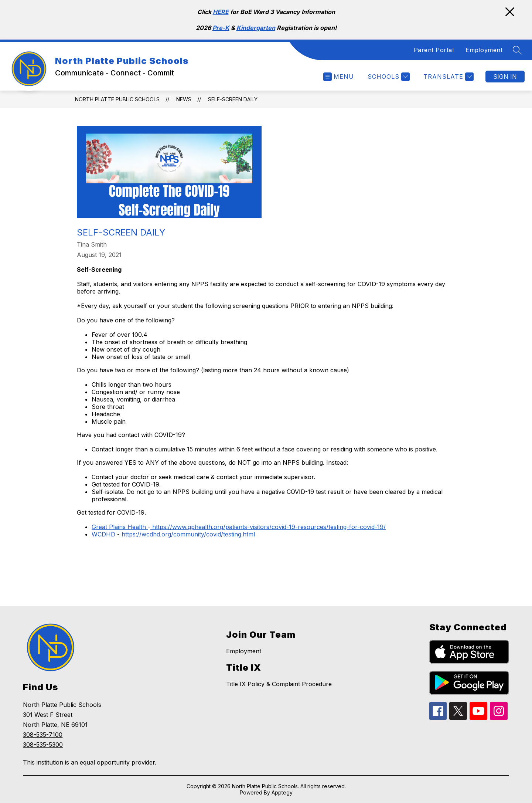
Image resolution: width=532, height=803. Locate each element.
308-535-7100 (43, 735)
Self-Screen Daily (233, 99)
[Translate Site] (448, 77)
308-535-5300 (43, 745)
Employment (484, 50)
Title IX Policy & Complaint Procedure (279, 684)
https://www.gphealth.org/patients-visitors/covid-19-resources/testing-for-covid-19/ (268, 527)
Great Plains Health (119, 527)
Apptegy (282, 792)
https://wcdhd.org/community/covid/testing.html (187, 534)
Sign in (505, 77)
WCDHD (103, 534)
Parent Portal (434, 50)
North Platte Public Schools (117, 99)
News (184, 99)
